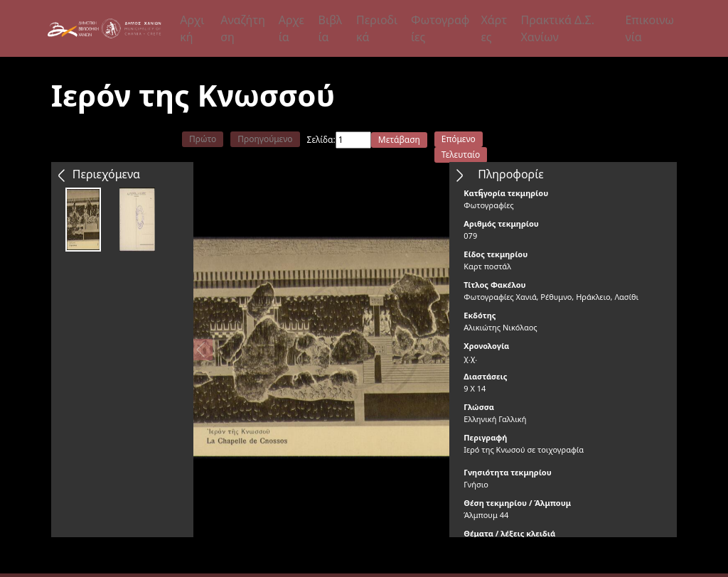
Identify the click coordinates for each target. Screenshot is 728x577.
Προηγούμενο (265, 139)
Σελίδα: (321, 140)
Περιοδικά (377, 28)
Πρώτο (203, 139)
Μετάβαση (399, 140)
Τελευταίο (461, 155)
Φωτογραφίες (440, 28)
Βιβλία (331, 28)
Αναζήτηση (243, 28)
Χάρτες (494, 28)
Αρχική (192, 28)
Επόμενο (459, 139)
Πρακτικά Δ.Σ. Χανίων (557, 28)
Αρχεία (291, 28)
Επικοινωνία (649, 28)
